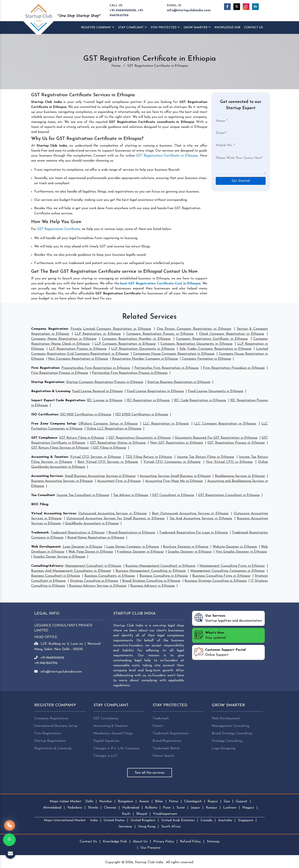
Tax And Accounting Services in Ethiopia (201, 519)
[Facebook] (227, 7)
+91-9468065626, (123, 10)
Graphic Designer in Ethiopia (190, 552)
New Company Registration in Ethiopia (78, 359)
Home (116, 66)
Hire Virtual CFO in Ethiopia (229, 462)
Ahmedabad (52, 808)
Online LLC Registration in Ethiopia (114, 429)
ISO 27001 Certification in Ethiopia (142, 415)
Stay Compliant (133, 27)
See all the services (150, 773)
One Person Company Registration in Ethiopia (194, 329)
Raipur (213, 801)
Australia (225, 820)
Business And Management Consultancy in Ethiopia (71, 571)
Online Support (220, 652)
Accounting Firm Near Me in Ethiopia (174, 481)
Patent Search (163, 756)
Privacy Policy (164, 842)
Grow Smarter (197, 27)
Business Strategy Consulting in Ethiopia (216, 581)
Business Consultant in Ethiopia (56, 576)
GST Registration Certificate (59, 229)
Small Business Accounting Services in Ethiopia (100, 476)
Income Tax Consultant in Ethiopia (83, 495)
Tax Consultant (43, 495)
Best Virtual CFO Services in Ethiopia (108, 462)
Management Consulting (230, 726)
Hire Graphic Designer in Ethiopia (241, 552)
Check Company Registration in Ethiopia (232, 334)
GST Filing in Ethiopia (109, 448)
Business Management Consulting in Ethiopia (151, 571)
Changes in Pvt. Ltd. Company (116, 748)
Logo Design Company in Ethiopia (133, 547)
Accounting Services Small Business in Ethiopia (175, 476)
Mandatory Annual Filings (113, 733)
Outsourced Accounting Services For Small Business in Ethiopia (115, 519)
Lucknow (230, 808)
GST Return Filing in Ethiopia (82, 438)
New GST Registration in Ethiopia (177, 443)
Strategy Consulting (227, 741)
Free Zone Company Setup (54, 424)
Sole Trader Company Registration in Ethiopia (215, 349)
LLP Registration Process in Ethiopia (78, 349)
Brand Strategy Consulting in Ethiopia (151, 581)
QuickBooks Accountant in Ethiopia (92, 524)
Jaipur (195, 808)
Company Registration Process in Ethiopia (160, 334)
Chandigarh (193, 801)
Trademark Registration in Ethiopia (77, 533)
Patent (158, 726)
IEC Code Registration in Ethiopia (200, 400)
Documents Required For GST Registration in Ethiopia (216, 438)
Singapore (246, 820)
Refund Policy (190, 842)
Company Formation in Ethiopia (206, 359)
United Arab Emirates (178, 820)
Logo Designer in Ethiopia (83, 547)
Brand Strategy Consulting (232, 733)
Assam (144, 801)
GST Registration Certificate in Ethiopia (167, 156)
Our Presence (151, 848)
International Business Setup (56, 726)
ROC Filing (40, 504)
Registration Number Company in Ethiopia (145, 359)
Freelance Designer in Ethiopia (140, 552)
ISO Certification (45, 415)
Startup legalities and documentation (228, 618)
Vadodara (75, 808)
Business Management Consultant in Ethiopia (160, 566)
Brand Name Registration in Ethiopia (96, 538)
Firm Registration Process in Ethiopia (59, 373)
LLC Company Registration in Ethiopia (225, 424)
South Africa (171, 827)
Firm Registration (45, 368)
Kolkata (151, 808)
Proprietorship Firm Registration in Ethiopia (96, 368)
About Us (140, 842)
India (94, 820)
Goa (227, 801)
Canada (206, 820)
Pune (167, 808)
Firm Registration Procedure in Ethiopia (234, 368)
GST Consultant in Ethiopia (173, 495)
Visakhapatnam (165, 814)
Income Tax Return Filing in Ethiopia (205, 457)
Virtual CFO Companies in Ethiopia (172, 462)
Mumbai (106, 801)
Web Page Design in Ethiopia (91, 552)
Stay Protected (165, 27)
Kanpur (212, 808)
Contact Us (253, 28)
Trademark (40, 533)
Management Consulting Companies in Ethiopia (227, 571)
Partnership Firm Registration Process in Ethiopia (130, 373)
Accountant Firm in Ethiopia (119, 481)
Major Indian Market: (66, 801)
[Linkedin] (255, 7)
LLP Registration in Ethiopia (98, 334)
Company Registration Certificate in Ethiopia (212, 339)
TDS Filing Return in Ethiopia (149, 457)
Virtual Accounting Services (54, 514)
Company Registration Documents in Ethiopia (196, 344)
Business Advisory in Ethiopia (153, 586)
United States (114, 820)
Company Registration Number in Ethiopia (136, 339)
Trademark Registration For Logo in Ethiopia (194, 533)
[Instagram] (246, 7)
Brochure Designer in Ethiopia (186, 547)
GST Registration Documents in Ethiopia (139, 438)
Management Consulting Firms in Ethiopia (232, 566)
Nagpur (248, 808)
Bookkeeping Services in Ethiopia (240, 476)
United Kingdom (143, 820)
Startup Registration (48, 382)
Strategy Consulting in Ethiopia (94, 581)
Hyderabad (131, 808)
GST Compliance (44, 438)
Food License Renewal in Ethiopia (97, 391)
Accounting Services (47, 476)
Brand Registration (167, 741)
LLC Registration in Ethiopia (166, 424)
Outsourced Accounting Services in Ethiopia (113, 514)
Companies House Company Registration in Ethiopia (174, 354)
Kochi (126, 814)
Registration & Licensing (51, 391)
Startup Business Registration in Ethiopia (179, 382)
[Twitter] (237, 7)
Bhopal (142, 814)
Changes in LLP (105, 756)
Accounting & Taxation (50, 457)
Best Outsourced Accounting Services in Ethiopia (190, 514)
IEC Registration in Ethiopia (148, 400)
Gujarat (242, 801)
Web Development (46, 547)
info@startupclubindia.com (189, 10)
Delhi (89, 801)
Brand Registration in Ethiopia (132, 533)
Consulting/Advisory (47, 566)
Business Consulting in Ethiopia (164, 576)
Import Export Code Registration (58, 400)
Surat (181, 808)
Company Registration (50, 329)
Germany (125, 827)
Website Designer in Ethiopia (235, 547)
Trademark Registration (171, 733)
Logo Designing (224, 748)
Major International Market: (65, 820)
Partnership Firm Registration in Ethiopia (166, 368)
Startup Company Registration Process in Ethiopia (105, 382)
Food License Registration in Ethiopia (155, 391)
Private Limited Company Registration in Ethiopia (111, 329)
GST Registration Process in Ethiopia (236, 443)
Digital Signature (106, 741)
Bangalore (126, 801)
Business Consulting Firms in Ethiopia (221, 576)
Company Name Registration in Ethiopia (64, 339)
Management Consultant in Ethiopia (93, 566)
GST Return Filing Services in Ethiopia (60, 448)
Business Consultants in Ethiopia (110, 576)
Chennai (110, 808)
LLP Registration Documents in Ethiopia (143, 349)
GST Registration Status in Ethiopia (118, 443)
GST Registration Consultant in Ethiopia (229, 495)
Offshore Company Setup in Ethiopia (108, 424)
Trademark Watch (166, 748)
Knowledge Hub (115, 842)
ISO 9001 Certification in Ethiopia (86, 415)
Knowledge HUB (227, 28)
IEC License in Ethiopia (105, 400)
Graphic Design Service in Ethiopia (59, 557)
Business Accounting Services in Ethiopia (62, 481)
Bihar (159, 801)
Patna (174, 801)
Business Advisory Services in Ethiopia (98, 586)
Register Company (98, 27)
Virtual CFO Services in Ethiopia (95, 457)
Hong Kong (147, 827)
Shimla (93, 808)
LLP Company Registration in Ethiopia (125, 344)
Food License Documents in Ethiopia (216, 391)
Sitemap (213, 842)
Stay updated (210, 635)
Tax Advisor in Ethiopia (131, 495)
